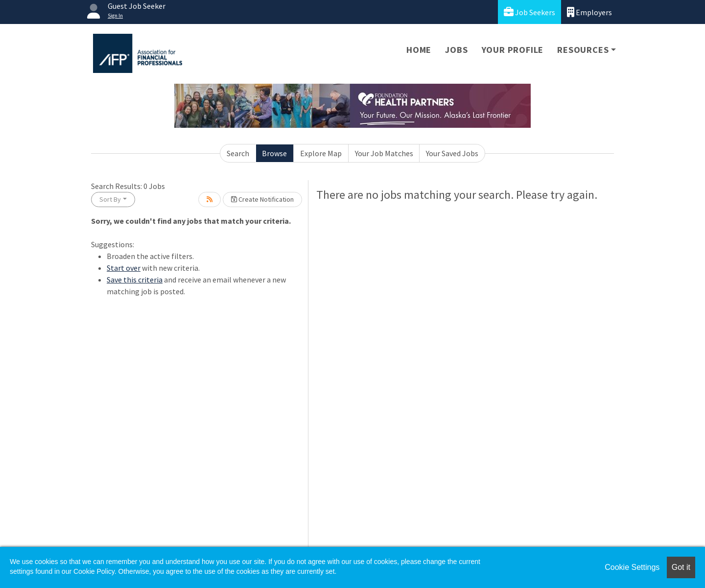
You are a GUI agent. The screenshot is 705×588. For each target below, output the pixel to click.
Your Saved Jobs (452, 153)
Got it (681, 567)
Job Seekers (529, 12)
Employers (589, 12)
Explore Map (321, 153)
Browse (274, 153)
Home (419, 50)
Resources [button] (583, 50)
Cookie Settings (632, 567)
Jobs (456, 50)
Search (238, 153)
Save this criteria (135, 280)
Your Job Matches (384, 153)
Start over (124, 268)
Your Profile (513, 50)
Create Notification (262, 199)
